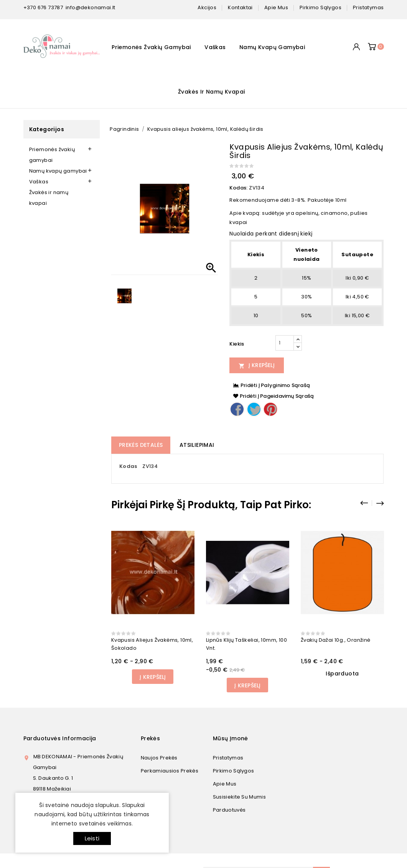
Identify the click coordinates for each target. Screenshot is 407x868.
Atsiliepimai (197, 445)
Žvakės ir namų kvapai (211, 92)
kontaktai (240, 7)
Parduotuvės (229, 810)
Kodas (128, 466)
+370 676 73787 (43, 7)
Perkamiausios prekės (170, 771)
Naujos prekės (159, 758)
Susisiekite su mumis (239, 797)
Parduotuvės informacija (60, 738)
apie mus (276, 7)
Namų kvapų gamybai (272, 47)
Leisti (92, 838)
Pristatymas (228, 758)
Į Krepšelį (257, 365)
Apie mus (225, 784)
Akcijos (207, 7)
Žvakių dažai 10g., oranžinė (336, 640)
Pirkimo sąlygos (234, 771)
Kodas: (238, 188)
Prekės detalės (141, 445)
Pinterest (270, 409)
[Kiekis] (285, 343)
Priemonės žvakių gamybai (151, 47)
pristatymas (368, 7)
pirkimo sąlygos (320, 7)
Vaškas (215, 47)
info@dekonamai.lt (91, 7)
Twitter (254, 409)
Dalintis (237, 409)
